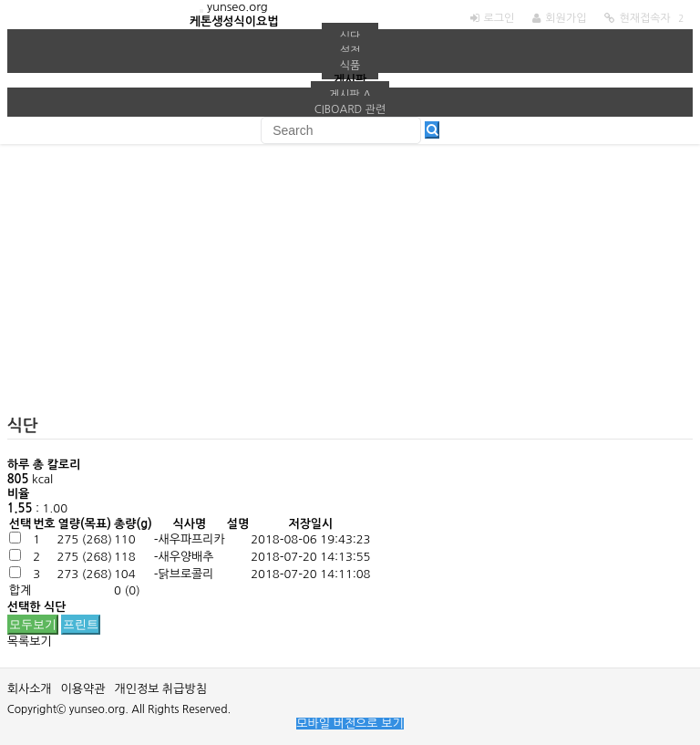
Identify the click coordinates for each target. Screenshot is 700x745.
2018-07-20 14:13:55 (310, 557)
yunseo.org (237, 7)
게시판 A (350, 95)
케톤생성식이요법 (234, 21)
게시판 (350, 80)
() (85, 539)
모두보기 (33, 624)
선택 (20, 524)
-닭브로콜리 (184, 574)
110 (125, 539)
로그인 (499, 18)
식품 (350, 66)
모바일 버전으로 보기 (350, 724)
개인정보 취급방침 (160, 689)
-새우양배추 (184, 557)
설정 (350, 51)
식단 (350, 36)
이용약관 (83, 689)
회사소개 (30, 689)
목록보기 (30, 642)
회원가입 (566, 18)
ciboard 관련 (350, 109)
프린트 (81, 624)
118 (125, 557)
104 (125, 574)
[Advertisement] (350, 290)
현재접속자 (644, 18)
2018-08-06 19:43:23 (310, 539)
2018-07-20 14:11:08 (310, 574)
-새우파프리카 (190, 539)
